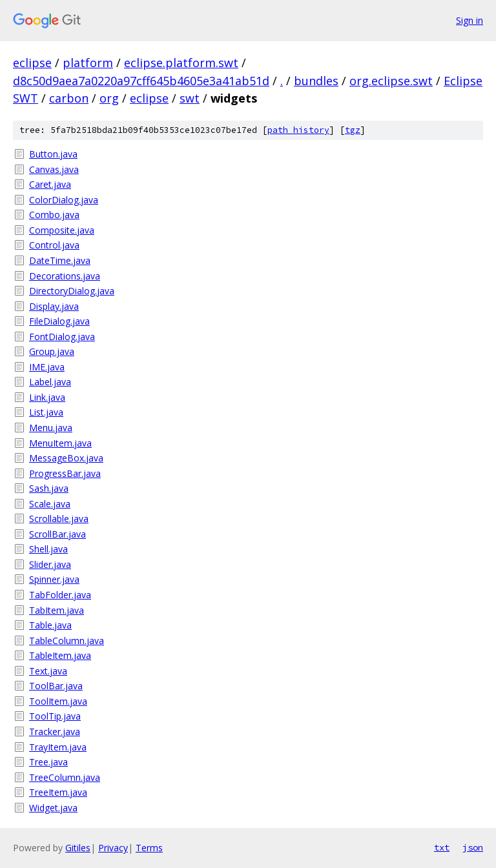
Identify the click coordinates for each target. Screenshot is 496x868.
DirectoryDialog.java (72, 291)
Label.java (50, 382)
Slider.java (50, 564)
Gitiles (78, 848)
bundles (316, 81)
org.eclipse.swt (391, 81)
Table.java (50, 625)
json (473, 847)
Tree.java (48, 762)
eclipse (32, 63)
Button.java (53, 154)
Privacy (113, 848)
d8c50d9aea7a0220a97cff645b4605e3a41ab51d (141, 81)
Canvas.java (54, 169)
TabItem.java (57, 610)
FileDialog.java (59, 321)
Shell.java (48, 549)
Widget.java (53, 808)
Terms (149, 848)
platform (88, 63)
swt (190, 98)
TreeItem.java (58, 792)
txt (442, 847)
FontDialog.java (62, 337)
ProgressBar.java (65, 473)
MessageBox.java (66, 458)
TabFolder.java (60, 595)
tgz (353, 130)
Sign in (470, 20)
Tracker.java (55, 732)
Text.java (48, 671)
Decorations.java (65, 276)
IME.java (47, 367)
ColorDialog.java (64, 200)
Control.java (54, 245)
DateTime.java (60, 260)
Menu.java (51, 428)
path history (298, 130)
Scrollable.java (59, 519)
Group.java (52, 351)
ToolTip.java (55, 716)
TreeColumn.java (65, 777)
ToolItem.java (58, 701)
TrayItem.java (58, 747)
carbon (69, 98)
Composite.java (62, 230)
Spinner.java (54, 579)
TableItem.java (60, 655)
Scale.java (50, 504)
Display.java (54, 306)
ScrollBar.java (57, 534)
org (109, 98)
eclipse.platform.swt (181, 63)
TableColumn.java (67, 641)
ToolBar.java (56, 686)
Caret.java (50, 184)
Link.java (47, 397)
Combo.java (54, 215)
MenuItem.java (60, 443)
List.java (46, 412)
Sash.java (49, 488)
